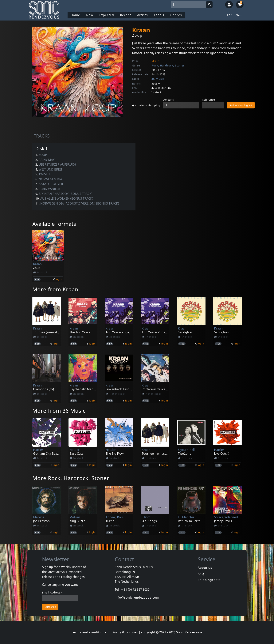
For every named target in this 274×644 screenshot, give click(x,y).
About (240, 15)
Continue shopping (146, 105)
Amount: (169, 100)
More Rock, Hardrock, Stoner (71, 478)
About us (205, 568)
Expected (107, 15)
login (59, 279)
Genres (176, 15)
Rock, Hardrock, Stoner (168, 65)
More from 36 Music (59, 411)
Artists (143, 15)
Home (75, 15)
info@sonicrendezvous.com (137, 597)
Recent (126, 15)
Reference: (209, 100)
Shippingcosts (209, 580)
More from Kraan (55, 289)
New (90, 15)
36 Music (158, 79)
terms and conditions (89, 632)
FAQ (230, 15)
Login (155, 61)
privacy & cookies (124, 632)
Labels (159, 15)
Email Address (52, 592)
